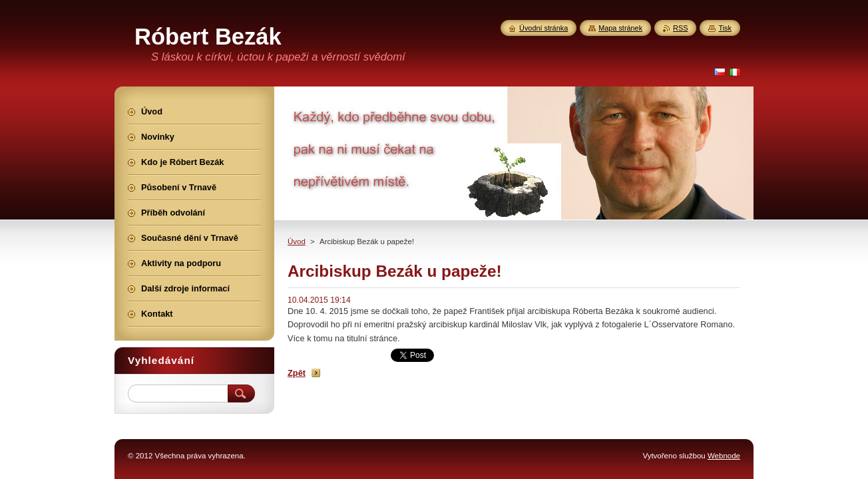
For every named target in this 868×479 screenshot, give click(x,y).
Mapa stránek (620, 28)
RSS (680, 28)
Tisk (725, 28)
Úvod (297, 241)
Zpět (297, 373)
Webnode (724, 456)
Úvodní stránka (543, 28)
